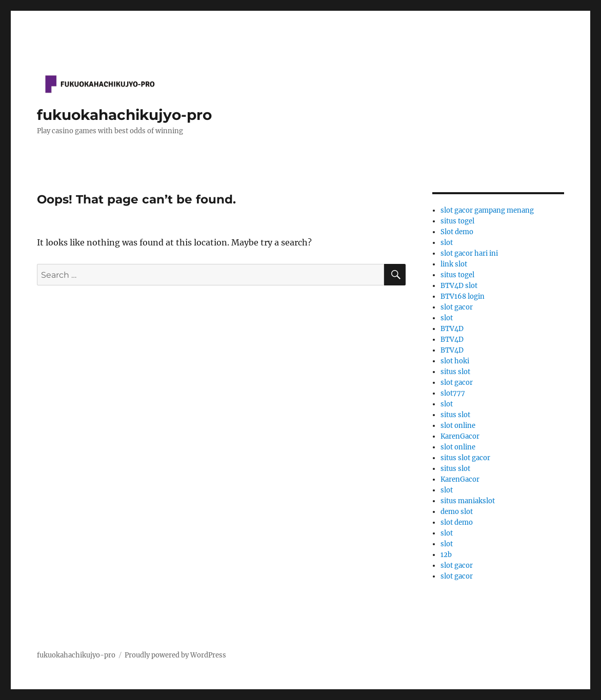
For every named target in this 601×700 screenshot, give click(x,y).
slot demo (457, 522)
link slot (454, 264)
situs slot (455, 372)
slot (447, 243)
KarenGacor (460, 436)
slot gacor (457, 307)
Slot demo (457, 232)
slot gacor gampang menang (487, 210)
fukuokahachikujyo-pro (124, 115)
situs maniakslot (468, 501)
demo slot (457, 512)
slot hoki (455, 361)
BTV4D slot (459, 286)
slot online (458, 426)
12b (446, 555)
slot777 (453, 393)
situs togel (457, 221)
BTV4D (452, 329)
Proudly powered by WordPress (175, 655)
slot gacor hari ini (469, 253)
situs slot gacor (465, 458)
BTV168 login (463, 296)
